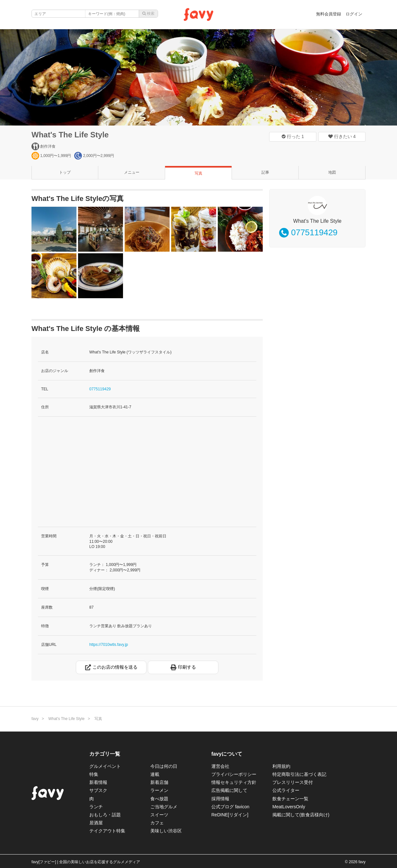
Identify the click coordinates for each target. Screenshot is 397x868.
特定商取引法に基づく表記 (299, 774)
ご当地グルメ (164, 807)
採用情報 (220, 799)
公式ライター (286, 790)
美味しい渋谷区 (166, 831)
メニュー (132, 172)
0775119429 (100, 389)
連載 (155, 774)
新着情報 (98, 782)
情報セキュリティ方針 (234, 782)
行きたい (342, 136)
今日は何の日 (164, 766)
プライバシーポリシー (234, 774)
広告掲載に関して (229, 790)
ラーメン (159, 790)
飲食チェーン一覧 (290, 799)
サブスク (98, 790)
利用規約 (281, 766)
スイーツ (159, 815)
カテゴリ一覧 (105, 754)
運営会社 (220, 766)
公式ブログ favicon (230, 807)
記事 (265, 172)
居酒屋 (96, 823)
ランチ (96, 807)
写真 (198, 173)
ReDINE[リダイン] (230, 815)
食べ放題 (159, 799)
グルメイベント (105, 766)
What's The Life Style (70, 135)
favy (35, 719)
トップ (65, 172)
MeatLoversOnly (289, 807)
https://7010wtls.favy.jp (109, 645)
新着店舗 (159, 782)
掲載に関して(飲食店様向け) (301, 815)
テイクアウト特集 (107, 831)
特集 (94, 774)
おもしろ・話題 (105, 815)
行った (293, 136)
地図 (332, 172)
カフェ (157, 823)
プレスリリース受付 (293, 782)
